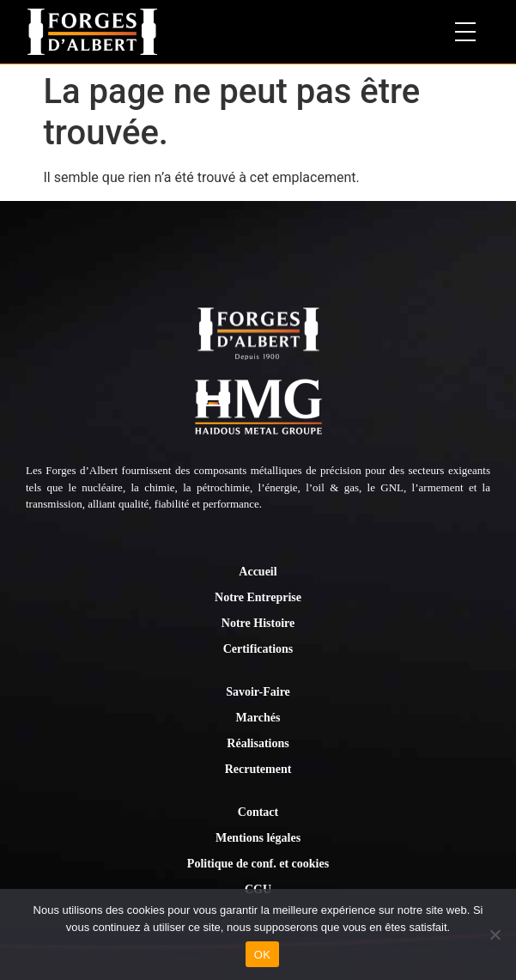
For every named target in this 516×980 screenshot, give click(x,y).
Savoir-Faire (258, 692)
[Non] (495, 934)
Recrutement (258, 769)
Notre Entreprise (258, 597)
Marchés (258, 718)
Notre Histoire (258, 623)
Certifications (258, 649)
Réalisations (258, 743)
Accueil (258, 572)
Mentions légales (258, 838)
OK (262, 955)
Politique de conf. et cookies (258, 864)
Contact (258, 812)
